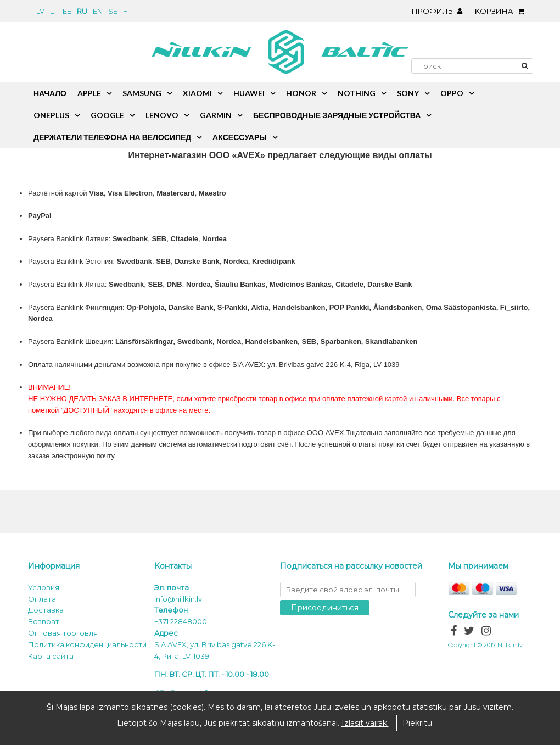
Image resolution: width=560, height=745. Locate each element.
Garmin (216, 115)
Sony (408, 93)
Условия (44, 587)
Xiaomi (197, 93)
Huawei (249, 93)
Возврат (44, 621)
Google (107, 115)
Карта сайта (51, 656)
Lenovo (162, 115)
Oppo (452, 93)
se (113, 11)
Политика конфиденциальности (87, 644)
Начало (50, 93)
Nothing (357, 93)
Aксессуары (240, 137)
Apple (89, 93)
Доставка (46, 610)
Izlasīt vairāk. (365, 723)
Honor (301, 93)
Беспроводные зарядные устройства (337, 115)
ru (82, 11)
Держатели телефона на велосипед (112, 137)
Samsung (142, 93)
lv (40, 11)
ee (67, 11)
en (98, 11)
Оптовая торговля (63, 633)
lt (54, 11)
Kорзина (502, 11)
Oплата (42, 599)
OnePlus (51, 115)
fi (126, 11)
